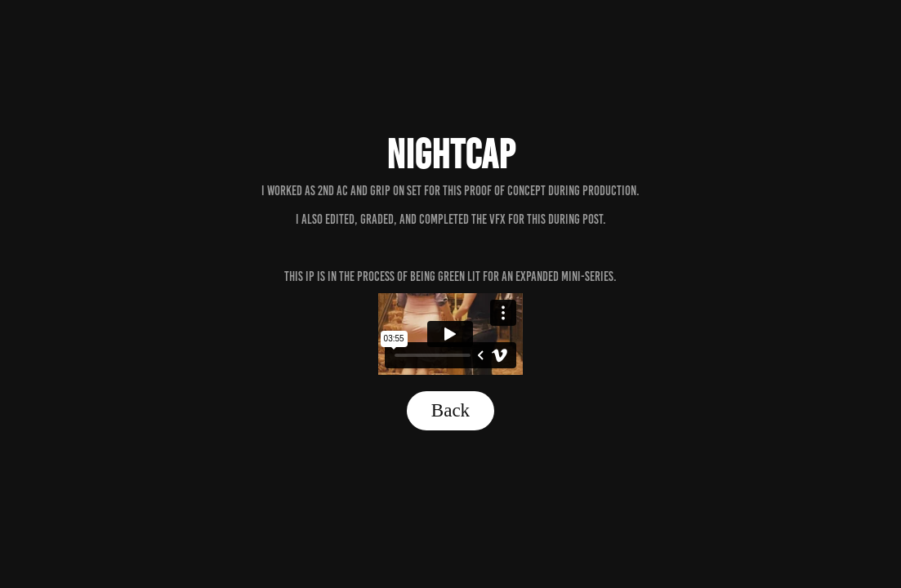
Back (450, 410)
